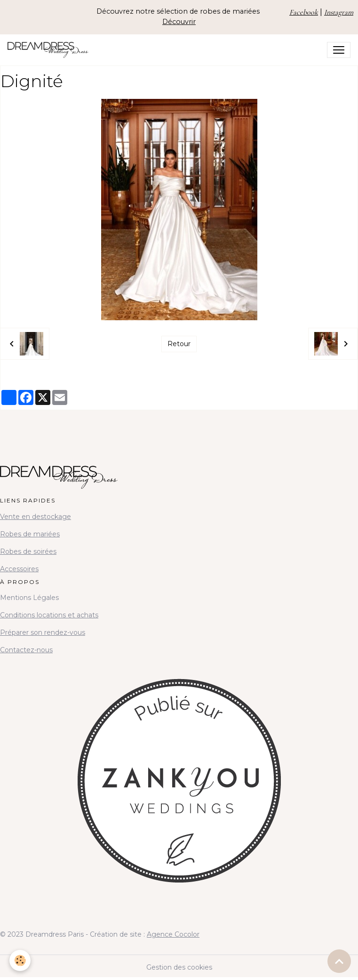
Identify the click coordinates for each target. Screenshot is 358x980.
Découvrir (179, 22)
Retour (179, 344)
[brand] (50, 50)
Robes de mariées (30, 534)
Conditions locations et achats (49, 615)
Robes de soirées (28, 551)
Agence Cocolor (173, 934)
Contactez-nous (26, 650)
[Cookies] (20, 960)
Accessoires (19, 569)
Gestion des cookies (179, 967)
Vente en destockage (36, 517)
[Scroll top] (339, 961)
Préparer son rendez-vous (43, 632)
